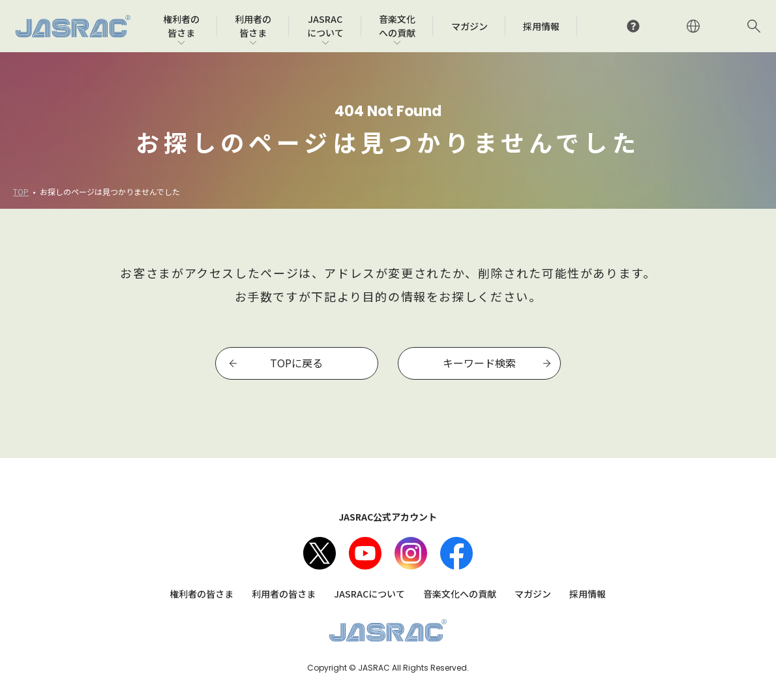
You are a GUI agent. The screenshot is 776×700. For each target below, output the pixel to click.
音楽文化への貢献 (460, 594)
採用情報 (588, 594)
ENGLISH (693, 26)
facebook (456, 553)
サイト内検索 (754, 26)
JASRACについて (369, 594)
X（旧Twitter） (320, 553)
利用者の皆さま (284, 594)
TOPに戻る (296, 363)
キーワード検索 (479, 363)
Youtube (365, 553)
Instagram (411, 553)
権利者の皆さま (201, 594)
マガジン (533, 594)
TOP (21, 191)
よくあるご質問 (633, 26)
